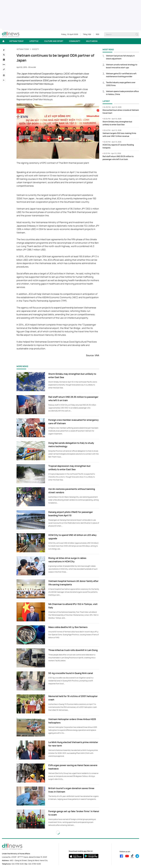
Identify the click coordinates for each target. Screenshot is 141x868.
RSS (98, 34)
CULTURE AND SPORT (54, 41)
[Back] (4, 80)
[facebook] (4, 50)
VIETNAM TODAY (16, 41)
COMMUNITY (75, 41)
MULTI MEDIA (92, 41)
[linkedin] (4, 60)
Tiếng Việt (87, 34)
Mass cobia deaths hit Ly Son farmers (68, 627)
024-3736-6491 (18, 864)
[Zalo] (4, 65)
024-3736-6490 (35, 864)
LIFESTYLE (34, 41)
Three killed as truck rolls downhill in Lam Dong (73, 650)
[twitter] (4, 55)
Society (35, 49)
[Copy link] (4, 69)
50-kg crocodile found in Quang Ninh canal (71, 673)
